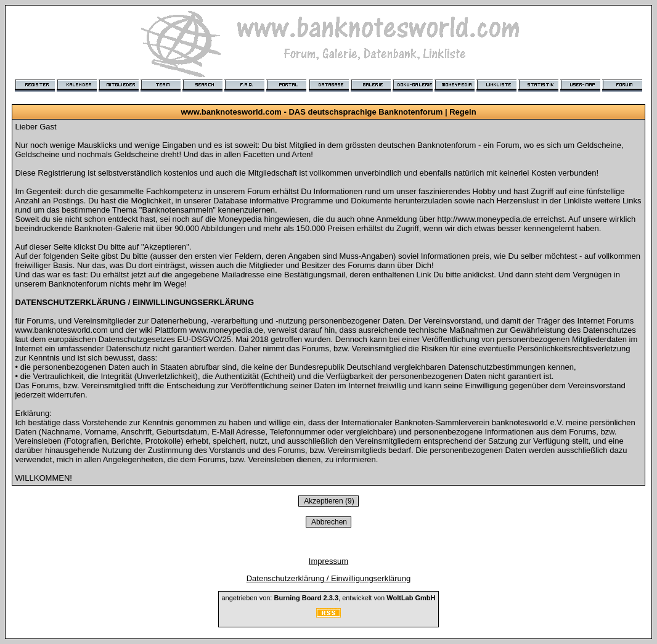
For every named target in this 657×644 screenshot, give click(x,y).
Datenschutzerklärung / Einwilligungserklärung (329, 578)
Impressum (328, 561)
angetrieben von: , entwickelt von (328, 598)
